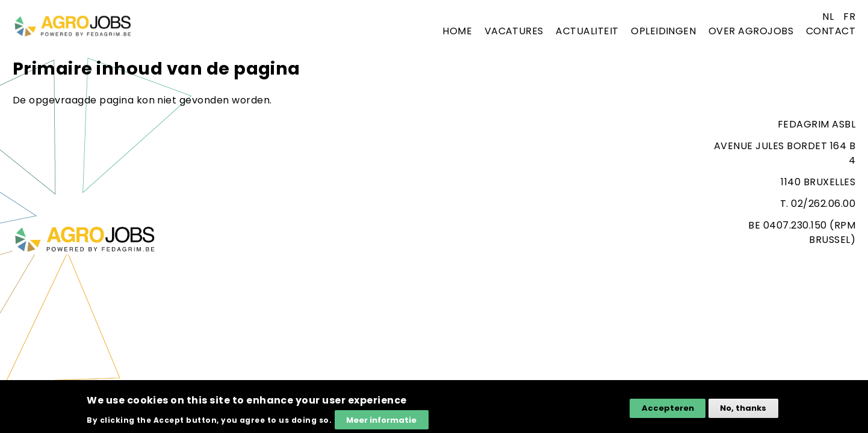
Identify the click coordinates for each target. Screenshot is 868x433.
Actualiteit (587, 31)
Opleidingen (663, 31)
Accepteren (668, 412)
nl (828, 17)
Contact (831, 31)
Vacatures (514, 31)
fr (849, 17)
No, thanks (743, 412)
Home (457, 31)
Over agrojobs (751, 31)
